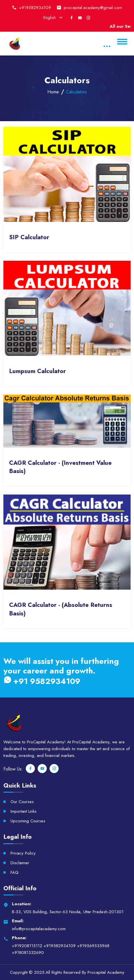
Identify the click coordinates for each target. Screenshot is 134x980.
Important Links (24, 811)
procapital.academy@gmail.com (93, 8)
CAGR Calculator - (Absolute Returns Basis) (61, 609)
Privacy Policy (23, 853)
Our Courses (22, 802)
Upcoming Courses (28, 821)
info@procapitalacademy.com (39, 929)
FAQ (14, 872)
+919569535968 (93, 946)
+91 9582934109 (42, 681)
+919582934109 (35, 8)
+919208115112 (27, 946)
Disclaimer (20, 863)
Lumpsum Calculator (38, 371)
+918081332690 (28, 953)
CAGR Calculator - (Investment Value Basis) (60, 467)
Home (53, 92)
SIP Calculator (29, 237)
